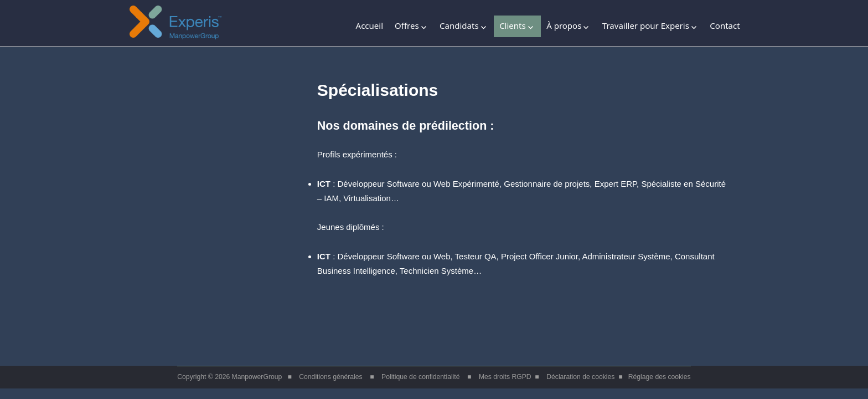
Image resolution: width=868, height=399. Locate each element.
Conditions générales (330, 377)
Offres (407, 25)
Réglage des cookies (660, 377)
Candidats (459, 25)
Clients (513, 25)
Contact (725, 25)
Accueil (370, 25)
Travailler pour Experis (646, 25)
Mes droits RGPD (505, 377)
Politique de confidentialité (420, 377)
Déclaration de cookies (580, 377)
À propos (564, 25)
